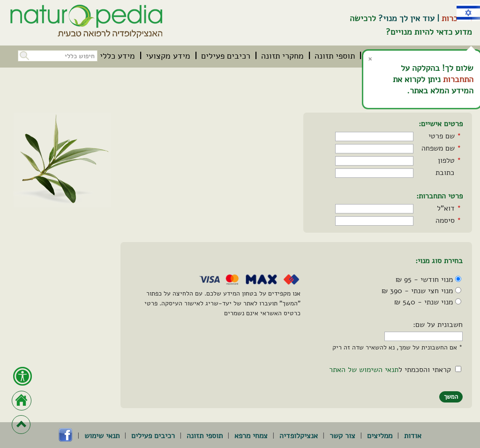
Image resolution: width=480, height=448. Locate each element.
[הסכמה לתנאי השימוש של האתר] (458, 369)
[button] (23, 55)
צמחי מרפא (251, 436)
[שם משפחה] (374, 149)
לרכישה (363, 18)
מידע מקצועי (168, 56)
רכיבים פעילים (226, 56)
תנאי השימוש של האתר (364, 370)
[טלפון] (374, 161)
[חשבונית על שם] (424, 336)
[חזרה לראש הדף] (21, 425)
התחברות (458, 79)
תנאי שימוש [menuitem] (102, 436)
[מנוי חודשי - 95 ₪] (458, 279)
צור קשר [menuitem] (342, 436)
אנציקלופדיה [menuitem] (299, 436)
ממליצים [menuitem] (380, 436)
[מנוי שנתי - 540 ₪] (458, 301)
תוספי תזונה (335, 56)
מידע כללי (117, 56)
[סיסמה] (374, 221)
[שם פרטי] (374, 137)
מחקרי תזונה (282, 56)
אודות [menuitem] (413, 436)
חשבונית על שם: (438, 325)
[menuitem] (335, 56)
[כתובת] (374, 173)
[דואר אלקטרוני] (374, 209)
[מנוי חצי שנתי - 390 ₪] (458, 290)
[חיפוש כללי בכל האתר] (58, 56)
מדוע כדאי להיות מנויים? (429, 32)
